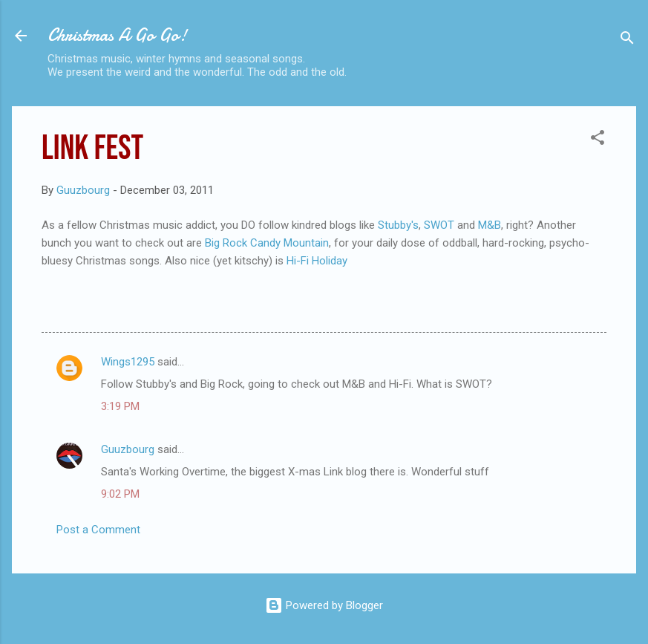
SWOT (441, 225)
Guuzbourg (128, 449)
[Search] (627, 40)
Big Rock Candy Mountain (267, 243)
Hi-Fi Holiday (317, 261)
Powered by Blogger (324, 605)
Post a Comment (98, 530)
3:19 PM (120, 406)
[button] (598, 140)
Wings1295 (128, 362)
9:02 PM (120, 494)
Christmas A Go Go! (117, 35)
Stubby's (398, 225)
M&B (490, 225)
